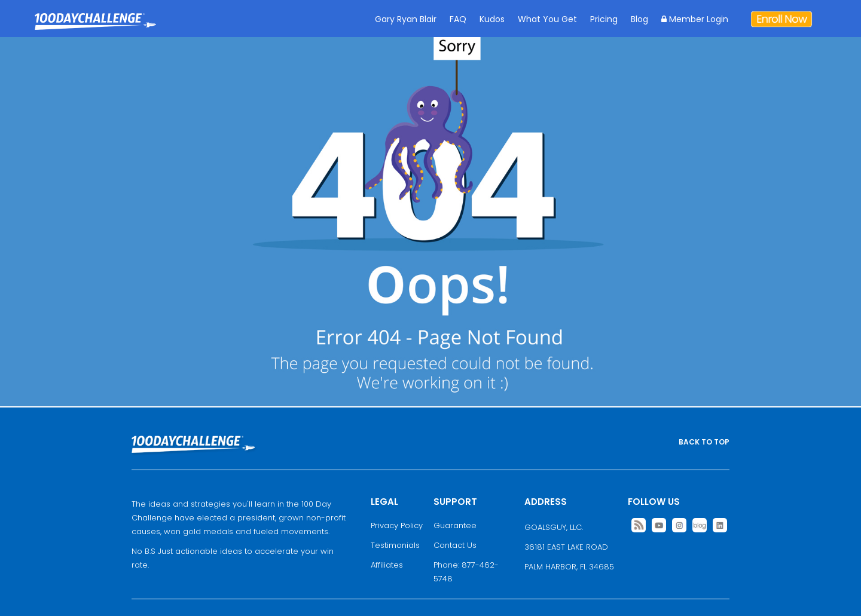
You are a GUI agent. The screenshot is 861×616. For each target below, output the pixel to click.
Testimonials (395, 545)
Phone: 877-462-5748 (466, 572)
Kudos (492, 19)
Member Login (695, 19)
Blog (639, 19)
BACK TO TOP (704, 442)
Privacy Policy (397, 525)
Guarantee (455, 525)
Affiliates (387, 565)
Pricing (604, 19)
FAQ (458, 19)
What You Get (547, 19)
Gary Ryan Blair (406, 19)
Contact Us (455, 545)
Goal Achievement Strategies (95, 30)
